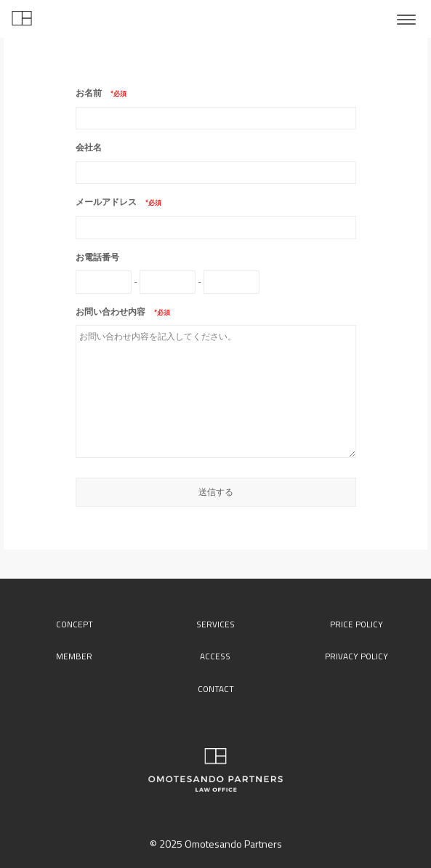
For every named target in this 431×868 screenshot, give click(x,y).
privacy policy (357, 656)
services (215, 624)
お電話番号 (97, 257)
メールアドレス (110, 202)
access (215, 656)
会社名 (89, 147)
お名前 (93, 93)
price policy (357, 624)
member (74, 656)
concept (74, 624)
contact (216, 689)
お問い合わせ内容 (115, 312)
